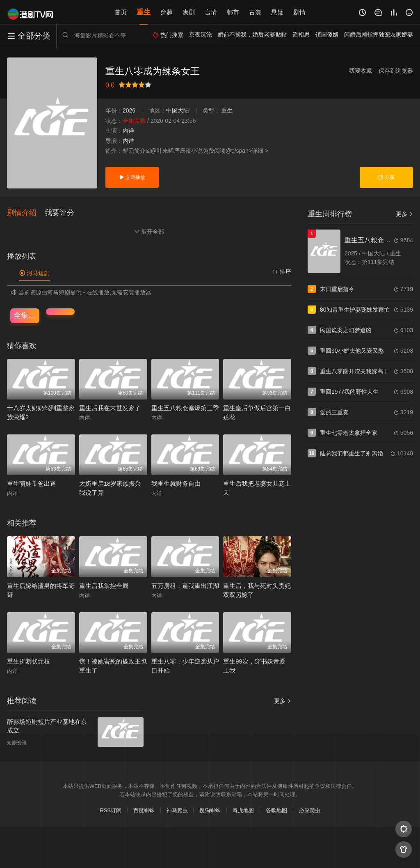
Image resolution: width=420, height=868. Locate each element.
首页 (121, 12)
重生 (144, 12)
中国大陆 (178, 110)
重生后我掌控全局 (104, 586)
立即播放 (132, 177)
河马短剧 (34, 273)
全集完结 (26, 315)
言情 (211, 12)
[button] (26, 213)
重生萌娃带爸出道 (32, 484)
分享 (386, 177)
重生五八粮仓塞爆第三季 (185, 408)
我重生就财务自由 (176, 484)
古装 (255, 12)
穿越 (167, 12)
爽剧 (189, 12)
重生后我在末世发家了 (110, 408)
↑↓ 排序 (282, 272)
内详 (128, 131)
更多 (283, 701)
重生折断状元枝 (29, 662)
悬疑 (277, 12)
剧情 (299, 12)
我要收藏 (361, 71)
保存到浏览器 (396, 71)
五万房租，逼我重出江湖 (185, 586)
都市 (233, 12)
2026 (129, 110)
